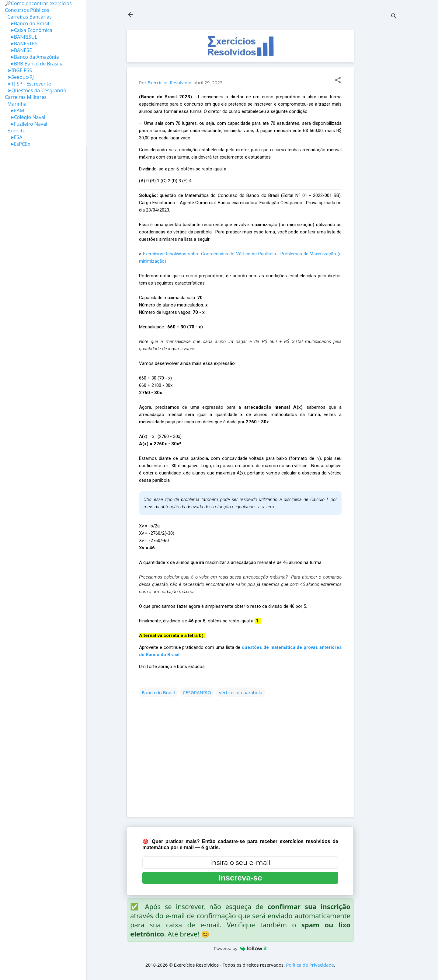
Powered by (240, 948)
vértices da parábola (241, 692)
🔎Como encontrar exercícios (38, 3)
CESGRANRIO (197, 692)
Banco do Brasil (158, 692)
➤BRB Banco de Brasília (34, 64)
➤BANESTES (21, 44)
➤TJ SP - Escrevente (28, 84)
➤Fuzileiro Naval (26, 124)
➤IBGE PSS (18, 70)
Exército (15, 131)
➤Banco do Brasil (27, 23)
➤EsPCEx (17, 144)
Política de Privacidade (310, 965)
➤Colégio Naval (25, 117)
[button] (338, 80)
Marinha (16, 104)
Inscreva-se (240, 878)
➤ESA (14, 137)
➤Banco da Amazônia (32, 57)
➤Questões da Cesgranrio (36, 90)
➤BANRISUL (21, 37)
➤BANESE (18, 50)
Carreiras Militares (26, 97)
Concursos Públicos (27, 10)
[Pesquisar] (394, 17)
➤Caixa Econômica (29, 30)
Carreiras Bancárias (28, 17)
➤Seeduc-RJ (19, 77)
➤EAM (14, 110)
